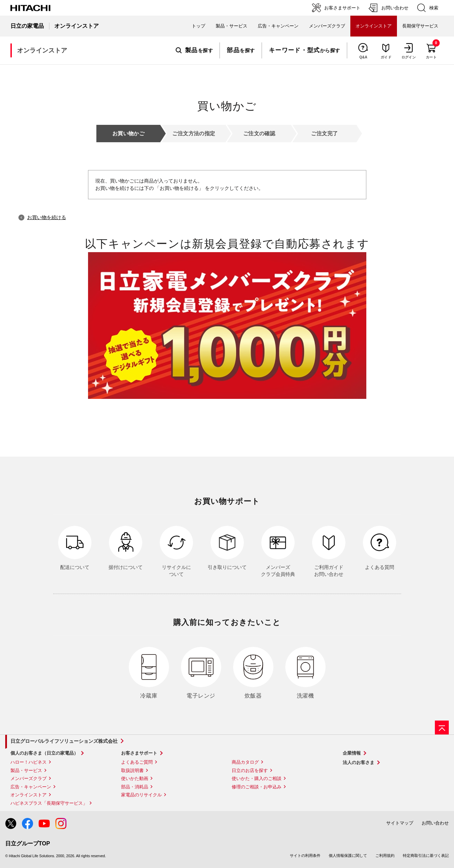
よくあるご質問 (137, 762)
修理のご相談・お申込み (257, 787)
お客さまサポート (139, 753)
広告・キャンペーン (31, 787)
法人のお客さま (359, 762)
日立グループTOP (28, 843)
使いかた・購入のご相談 (257, 778)
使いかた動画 (135, 778)
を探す (194, 50)
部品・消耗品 (135, 787)
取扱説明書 (132, 770)
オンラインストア (29, 795)
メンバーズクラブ (327, 26)
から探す (305, 50)
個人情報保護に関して (348, 855)
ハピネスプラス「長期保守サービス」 (49, 803)
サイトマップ (400, 823)
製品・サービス (26, 770)
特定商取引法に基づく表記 (426, 855)
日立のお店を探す (250, 770)
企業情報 (352, 753)
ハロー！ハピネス (29, 762)
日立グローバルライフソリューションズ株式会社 (64, 741)
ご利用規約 (385, 855)
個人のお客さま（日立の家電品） (44, 753)
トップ (198, 26)
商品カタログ (245, 762)
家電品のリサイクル (141, 795)
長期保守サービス (420, 26)
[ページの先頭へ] (442, 728)
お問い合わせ (435, 823)
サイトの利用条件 (305, 855)
